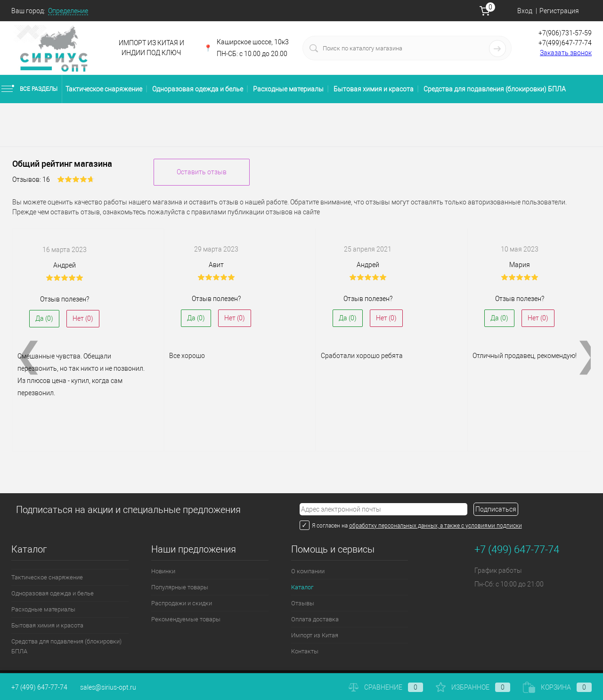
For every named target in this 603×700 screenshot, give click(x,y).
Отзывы (303, 603)
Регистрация (559, 11)
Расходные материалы (288, 89)
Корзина (557, 687)
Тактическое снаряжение (104, 89)
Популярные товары (180, 587)
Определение (68, 11)
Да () (44, 318)
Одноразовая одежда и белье (198, 89)
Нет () (83, 318)
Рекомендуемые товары (186, 619)
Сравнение (386, 687)
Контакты (305, 651)
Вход (525, 11)
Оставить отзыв (202, 172)
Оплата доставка (315, 619)
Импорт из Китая (315, 635)
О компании (308, 571)
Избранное (473, 687)
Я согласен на (330, 526)
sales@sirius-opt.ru (108, 687)
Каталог (302, 587)
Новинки (163, 571)
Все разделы (29, 89)
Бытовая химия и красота (374, 89)
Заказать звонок (566, 53)
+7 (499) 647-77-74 (39, 687)
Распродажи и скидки (182, 603)
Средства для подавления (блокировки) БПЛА (495, 89)
